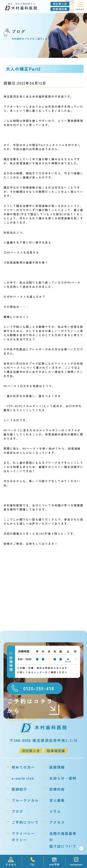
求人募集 (57, 800)
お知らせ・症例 (63, 778)
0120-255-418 (39, 688)
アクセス (57, 822)
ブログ (17, 811)
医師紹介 (19, 789)
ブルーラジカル (25, 800)
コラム (55, 811)
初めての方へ (23, 767)
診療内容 (57, 789)
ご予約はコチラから (33, 706)
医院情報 (57, 767)
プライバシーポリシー (23, 837)
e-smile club (23, 778)
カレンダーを (39, 672)
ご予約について (25, 822)
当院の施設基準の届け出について (63, 840)
